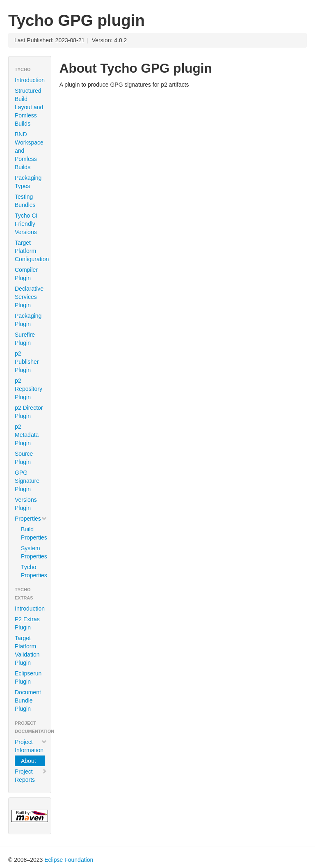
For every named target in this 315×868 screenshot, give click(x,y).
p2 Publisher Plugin (27, 362)
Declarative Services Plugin (29, 297)
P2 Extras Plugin (27, 623)
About (29, 761)
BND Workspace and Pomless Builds (29, 151)
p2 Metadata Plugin (27, 435)
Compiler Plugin (26, 274)
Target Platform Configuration (32, 251)
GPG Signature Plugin (27, 481)
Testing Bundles (25, 201)
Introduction (30, 80)
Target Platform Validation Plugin (27, 650)
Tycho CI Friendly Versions (26, 224)
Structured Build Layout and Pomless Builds (29, 107)
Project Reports (31, 776)
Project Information (31, 746)
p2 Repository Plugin (29, 389)
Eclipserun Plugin (28, 677)
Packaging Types (28, 182)
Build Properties (33, 533)
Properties (31, 519)
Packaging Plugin (28, 320)
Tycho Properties (33, 571)
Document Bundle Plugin (28, 700)
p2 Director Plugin (29, 412)
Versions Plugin (26, 504)
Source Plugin (24, 458)
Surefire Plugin (25, 339)
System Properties (33, 552)
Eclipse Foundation (69, 860)
